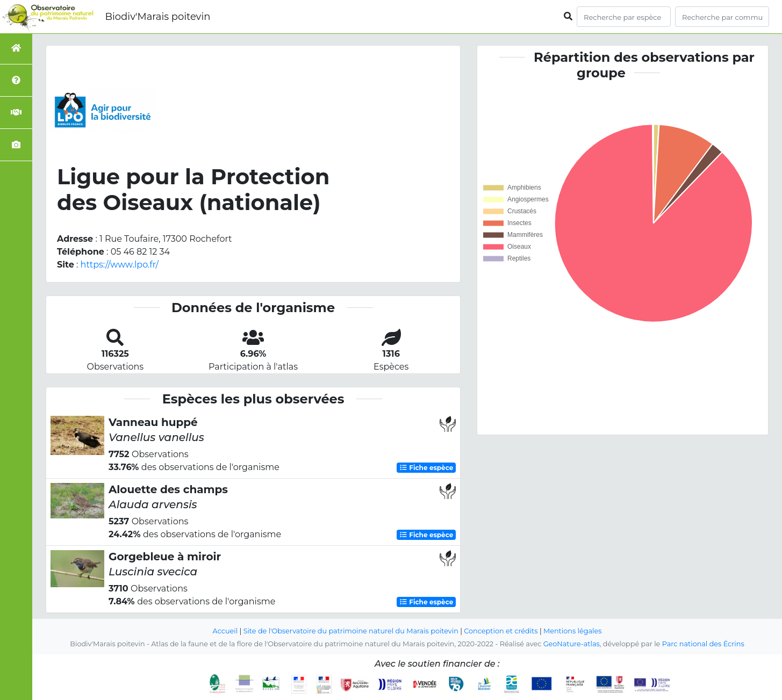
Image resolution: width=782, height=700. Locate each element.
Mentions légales (572, 631)
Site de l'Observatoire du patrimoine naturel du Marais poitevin (351, 631)
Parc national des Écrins (703, 644)
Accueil (225, 631)
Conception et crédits (501, 631)
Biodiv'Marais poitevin (157, 17)
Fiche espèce (426, 468)
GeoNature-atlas (572, 644)
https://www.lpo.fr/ (120, 265)
